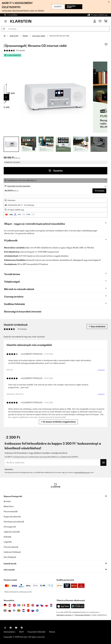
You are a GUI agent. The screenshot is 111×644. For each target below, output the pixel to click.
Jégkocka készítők (12, 532)
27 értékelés (20, 50)
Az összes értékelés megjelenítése (58, 422)
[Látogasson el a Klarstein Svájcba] (14, 605)
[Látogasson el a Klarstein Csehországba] (42, 605)
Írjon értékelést (97, 326)
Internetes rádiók (39, 36)
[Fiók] (95, 21)
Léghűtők (8, 542)
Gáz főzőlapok (10, 557)
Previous (6, 97)
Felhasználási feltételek (83, 615)
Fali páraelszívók (11, 547)
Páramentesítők (11, 511)
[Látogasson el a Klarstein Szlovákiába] (37, 605)
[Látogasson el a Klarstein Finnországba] (14, 611)
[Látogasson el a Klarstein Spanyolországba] (28, 605)
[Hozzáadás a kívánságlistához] (106, 44)
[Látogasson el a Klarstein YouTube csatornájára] (16, 628)
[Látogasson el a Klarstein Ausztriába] (10, 605)
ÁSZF (21, 632)
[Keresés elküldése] (4, 29)
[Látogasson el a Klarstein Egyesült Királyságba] (33, 605)
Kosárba (56, 171)
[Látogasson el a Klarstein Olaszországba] (24, 605)
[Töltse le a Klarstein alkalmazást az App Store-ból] (63, 606)
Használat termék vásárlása (19, 186)
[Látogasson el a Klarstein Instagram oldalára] (5, 628)
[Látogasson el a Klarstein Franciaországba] (19, 605)
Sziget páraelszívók (12, 517)
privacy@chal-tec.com (82, 472)
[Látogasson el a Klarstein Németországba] (5, 605)
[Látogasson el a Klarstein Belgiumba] (19, 611)
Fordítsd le (101, 370)
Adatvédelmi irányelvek (64, 615)
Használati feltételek (37, 632)
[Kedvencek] (100, 21)
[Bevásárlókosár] (106, 21)
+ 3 (99, 144)
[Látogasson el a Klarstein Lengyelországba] (47, 605)
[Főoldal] (7, 36)
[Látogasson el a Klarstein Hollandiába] (24, 611)
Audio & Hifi (14, 36)
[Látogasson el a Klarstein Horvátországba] (51, 605)
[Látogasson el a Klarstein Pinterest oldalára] (22, 628)
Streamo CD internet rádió (59, 36)
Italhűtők (7, 537)
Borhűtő (7, 501)
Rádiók (25, 36)
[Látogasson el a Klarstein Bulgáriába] (10, 611)
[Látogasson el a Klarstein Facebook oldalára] (11, 628)
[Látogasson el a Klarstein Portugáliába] (28, 611)
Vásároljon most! (71, 7)
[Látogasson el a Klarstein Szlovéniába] (33, 611)
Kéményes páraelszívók (14, 522)
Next (105, 97)
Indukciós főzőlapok (12, 552)
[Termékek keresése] (55, 29)
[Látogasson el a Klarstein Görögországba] (37, 611)
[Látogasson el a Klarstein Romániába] (5, 611)
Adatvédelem (9, 469)
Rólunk (52, 632)
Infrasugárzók (10, 527)
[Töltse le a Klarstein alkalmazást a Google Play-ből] (78, 606)
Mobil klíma (9, 506)
